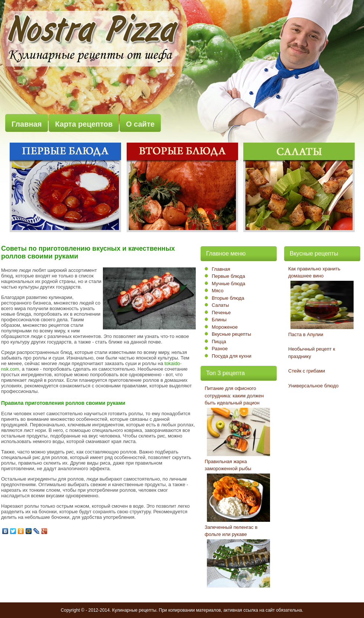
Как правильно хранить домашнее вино (314, 272)
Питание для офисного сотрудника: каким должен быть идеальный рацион (234, 396)
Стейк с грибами (307, 371)
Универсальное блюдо (313, 386)
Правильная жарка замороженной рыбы (228, 465)
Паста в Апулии (306, 334)
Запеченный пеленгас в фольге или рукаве (231, 531)
